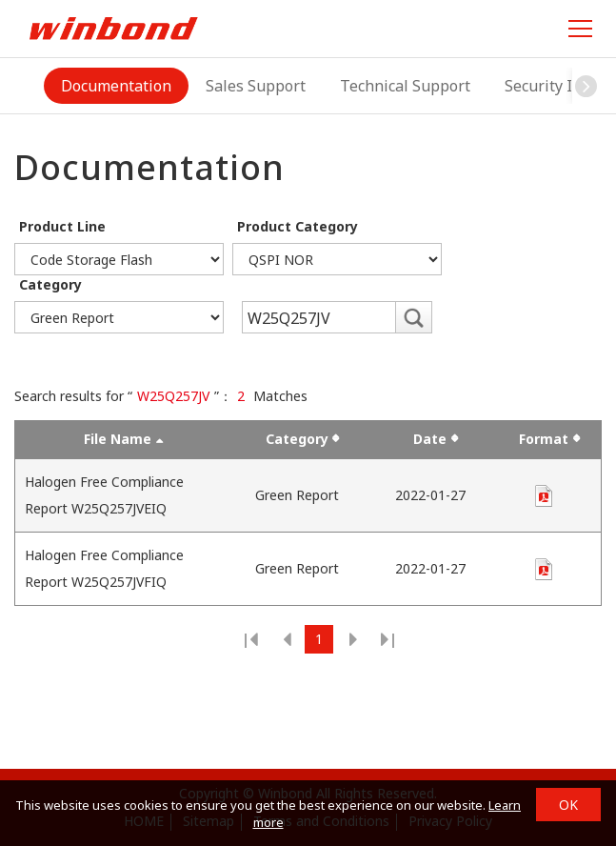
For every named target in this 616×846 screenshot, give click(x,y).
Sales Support (256, 86)
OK (568, 805)
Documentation (116, 86)
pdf (544, 496)
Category (50, 284)
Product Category (298, 226)
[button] (586, 86)
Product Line (62, 226)
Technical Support (405, 86)
